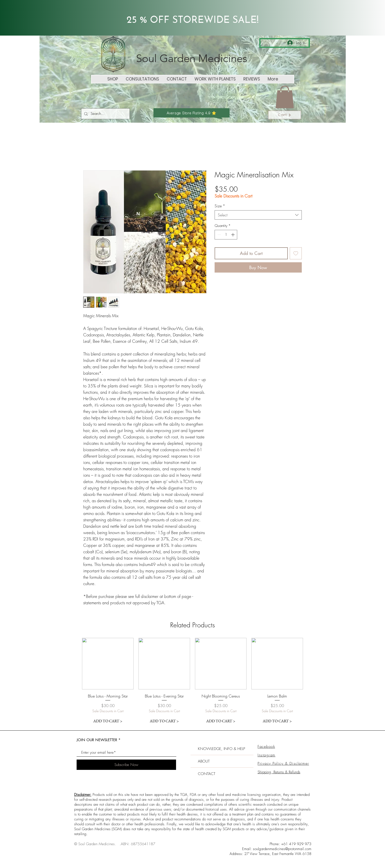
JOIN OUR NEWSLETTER (97, 740)
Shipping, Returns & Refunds (279, 772)
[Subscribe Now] (126, 765)
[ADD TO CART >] (108, 721)
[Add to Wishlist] (296, 253)
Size (220, 206)
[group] (192, 682)
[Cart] (285, 115)
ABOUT (204, 761)
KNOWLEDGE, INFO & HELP (221, 749)
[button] (285, 97)
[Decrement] (219, 235)
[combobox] (258, 215)
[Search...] (105, 114)
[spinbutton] (226, 235)
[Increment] (233, 235)
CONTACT (207, 774)
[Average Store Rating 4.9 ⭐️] (192, 112)
